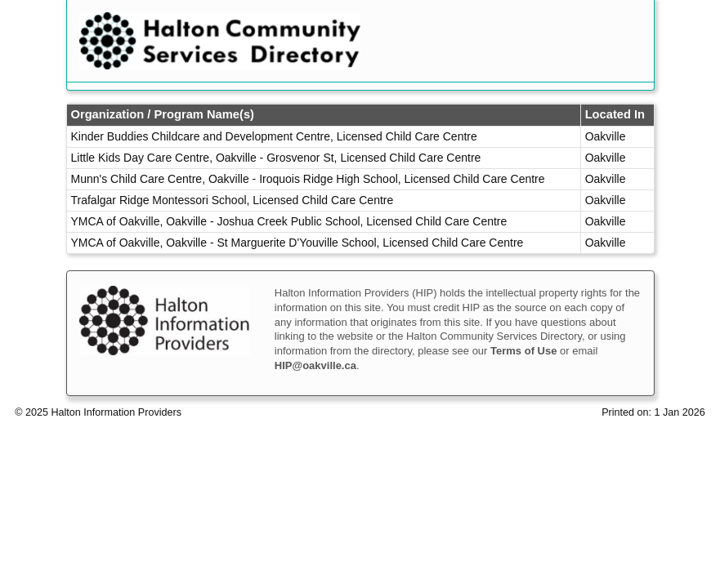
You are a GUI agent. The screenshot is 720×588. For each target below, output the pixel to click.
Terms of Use (523, 351)
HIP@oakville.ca (315, 365)
